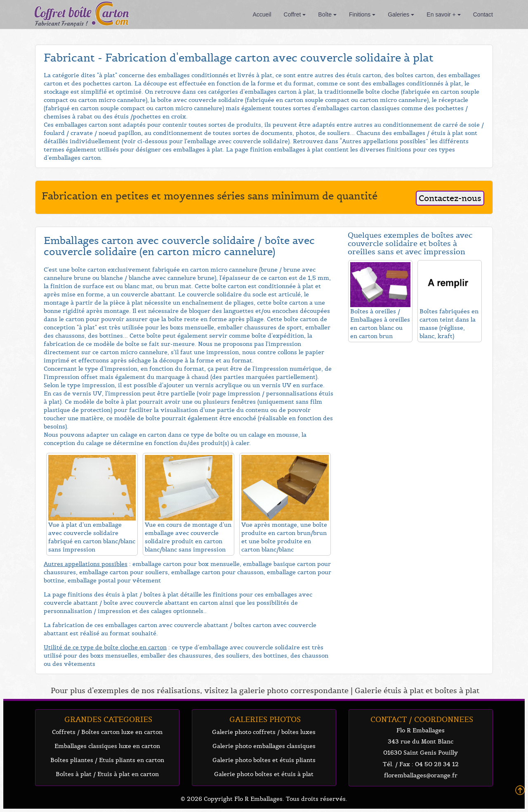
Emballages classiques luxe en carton (107, 746)
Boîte (327, 14)
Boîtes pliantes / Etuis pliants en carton (107, 760)
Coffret (295, 14)
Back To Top (520, 790)
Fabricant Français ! (61, 24)
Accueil (262, 14)
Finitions (362, 14)
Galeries (401, 14)
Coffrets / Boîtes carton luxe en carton (107, 732)
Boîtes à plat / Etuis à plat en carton (107, 774)
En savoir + (443, 14)
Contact (483, 14)
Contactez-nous (450, 198)
